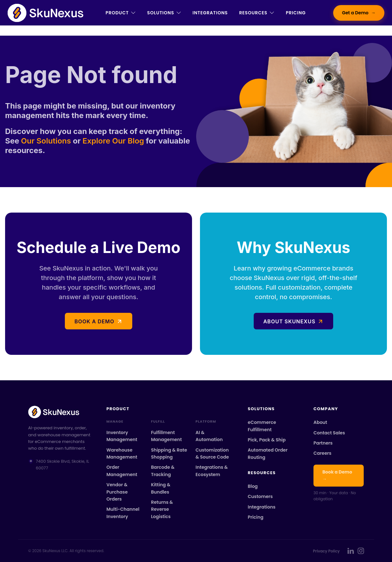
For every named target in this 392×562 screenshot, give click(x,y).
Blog (253, 486)
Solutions (164, 13)
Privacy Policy (326, 551)
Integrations (210, 13)
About (320, 422)
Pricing (296, 13)
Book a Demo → (337, 475)
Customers (260, 496)
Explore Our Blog (113, 141)
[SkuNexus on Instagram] (361, 551)
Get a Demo (359, 13)
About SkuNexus (289, 321)
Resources (257, 13)
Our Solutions (47, 141)
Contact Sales (329, 433)
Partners (323, 443)
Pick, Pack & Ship (267, 440)
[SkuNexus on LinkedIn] (351, 551)
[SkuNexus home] (60, 412)
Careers (322, 453)
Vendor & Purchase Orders (117, 492)
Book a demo (94, 321)
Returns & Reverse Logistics (162, 509)
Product (121, 13)
